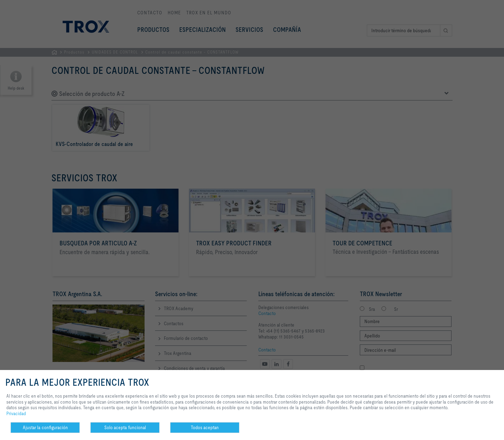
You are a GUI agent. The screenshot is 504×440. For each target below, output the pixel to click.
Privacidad (16, 413)
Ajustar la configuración (45, 427)
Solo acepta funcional (125, 427)
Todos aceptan (205, 427)
